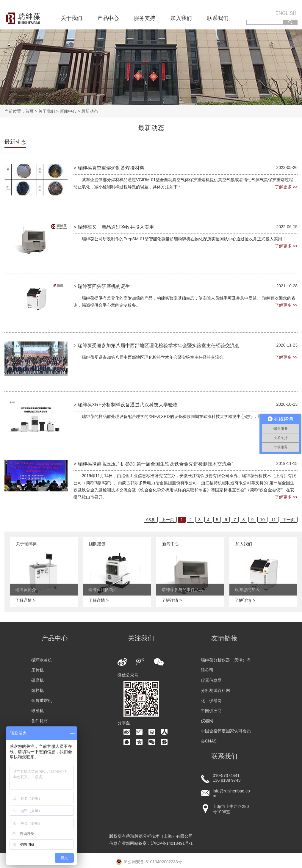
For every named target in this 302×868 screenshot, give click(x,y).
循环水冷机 (42, 660)
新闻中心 (68, 111)
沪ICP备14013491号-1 (172, 843)
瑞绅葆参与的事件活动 (182, 590)
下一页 (289, 520)
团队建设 (97, 544)
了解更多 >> (286, 187)
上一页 (168, 520)
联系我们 (218, 18)
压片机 (37, 670)
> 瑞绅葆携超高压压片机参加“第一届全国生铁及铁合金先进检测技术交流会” (153, 464)
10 (262, 520)
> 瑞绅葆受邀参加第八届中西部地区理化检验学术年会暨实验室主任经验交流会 (157, 346)
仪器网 (207, 721)
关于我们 (71, 18)
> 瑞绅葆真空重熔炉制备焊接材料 (109, 168)
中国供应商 (211, 711)
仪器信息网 (211, 680)
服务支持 (145, 18)
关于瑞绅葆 (26, 544)
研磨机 (37, 680)
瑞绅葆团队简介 (103, 590)
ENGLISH (286, 13)
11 (274, 520)
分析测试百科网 (215, 690)
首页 (29, 111)
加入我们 (181, 18)
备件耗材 (40, 721)
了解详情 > (25, 600)
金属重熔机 (42, 701)
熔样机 (37, 690)
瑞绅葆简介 (26, 590)
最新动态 (90, 111)
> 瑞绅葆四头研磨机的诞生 (102, 286)
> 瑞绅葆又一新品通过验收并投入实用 (114, 227)
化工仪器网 (211, 701)
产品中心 (108, 18)
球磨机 (37, 711)
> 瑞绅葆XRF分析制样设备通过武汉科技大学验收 (126, 405)
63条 (151, 520)
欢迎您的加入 (247, 590)
